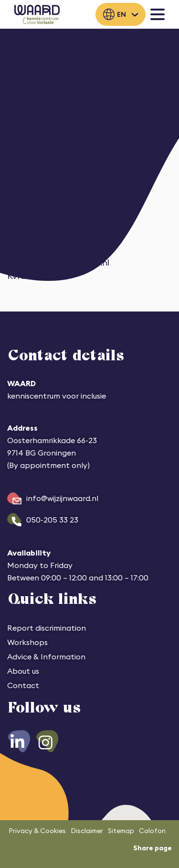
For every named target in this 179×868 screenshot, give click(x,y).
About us (23, 671)
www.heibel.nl (37, 114)
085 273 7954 (49, 236)
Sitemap (121, 831)
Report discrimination (47, 628)
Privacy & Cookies (37, 831)
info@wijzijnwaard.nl (62, 498)
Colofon (152, 831)
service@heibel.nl (75, 262)
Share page (153, 848)
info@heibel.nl (71, 249)
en (121, 14)
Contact (23, 685)
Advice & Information (46, 657)
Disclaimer (87, 831)
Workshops (27, 642)
